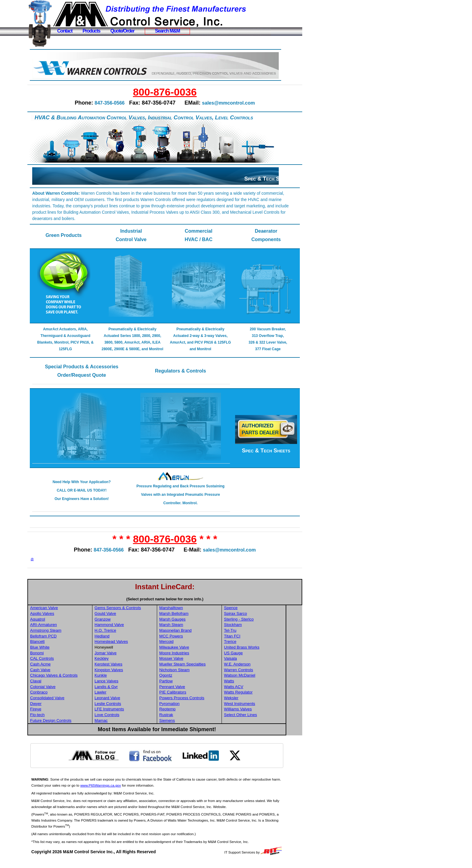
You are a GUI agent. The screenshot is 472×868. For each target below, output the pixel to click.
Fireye (55, 716)
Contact (65, 31)
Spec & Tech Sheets (268, 179)
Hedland (120, 643)
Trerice (247, 648)
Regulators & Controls (189, 377)
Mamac (120, 727)
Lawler (119, 699)
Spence (248, 614)
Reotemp (185, 716)
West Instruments (256, 710)
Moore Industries (192, 660)
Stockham (250, 631)
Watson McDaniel (256, 682)
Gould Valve (124, 620)
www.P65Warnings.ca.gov (130, 792)
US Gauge (250, 660)
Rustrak (184, 721)
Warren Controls (255, 676)
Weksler (248, 704)
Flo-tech (56, 721)
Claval (55, 688)
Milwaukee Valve (192, 654)
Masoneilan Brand (193, 637)
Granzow (121, 626)
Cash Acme (59, 671)
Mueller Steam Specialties (200, 671)
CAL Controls (61, 665)
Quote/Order (123, 31)
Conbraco (58, 699)
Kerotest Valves (127, 671)
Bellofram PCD (62, 643)
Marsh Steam (189, 631)
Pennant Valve (190, 693)
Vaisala (247, 665)
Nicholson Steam (192, 676)
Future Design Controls (70, 727)
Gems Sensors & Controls (136, 614)
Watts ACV (250, 693)
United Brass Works (259, 654)
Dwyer (55, 710)
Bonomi (56, 660)
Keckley (120, 665)
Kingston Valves (127, 676)
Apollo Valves (61, 620)
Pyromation (187, 710)
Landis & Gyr (124, 693)
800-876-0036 (174, 92)
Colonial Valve (62, 693)
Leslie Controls (126, 710)
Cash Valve (59, 676)
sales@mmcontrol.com (238, 103)
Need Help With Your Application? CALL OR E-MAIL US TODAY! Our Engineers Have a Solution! (97, 497)
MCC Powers (189, 643)
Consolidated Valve (66, 704)
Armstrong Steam (65, 637)
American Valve (63, 614)
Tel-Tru (247, 637)
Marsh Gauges (190, 626)
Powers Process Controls (199, 704)
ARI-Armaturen (62, 631)
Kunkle (119, 682)
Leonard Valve (126, 704)
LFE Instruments (128, 716)
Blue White (59, 654)
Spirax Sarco (252, 620)
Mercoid (184, 648)
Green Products (80, 235)
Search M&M (168, 31)
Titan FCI (249, 643)
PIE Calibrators (190, 699)
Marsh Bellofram (191, 620)
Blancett (56, 648)
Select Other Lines (257, 721)
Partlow (183, 688)
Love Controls (125, 721)
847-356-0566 (119, 103)
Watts (246, 688)
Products (91, 31)
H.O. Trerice (124, 637)
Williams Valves (255, 716)
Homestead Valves (130, 648)
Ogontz (183, 682)
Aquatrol (57, 626)
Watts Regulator (255, 699)
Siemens (185, 727)
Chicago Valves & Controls (73, 682)
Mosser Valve (189, 665)
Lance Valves (125, 688)
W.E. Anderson (254, 671)
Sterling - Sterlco (256, 626)
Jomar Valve (124, 660)
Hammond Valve (128, 631)
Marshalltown (189, 614)
